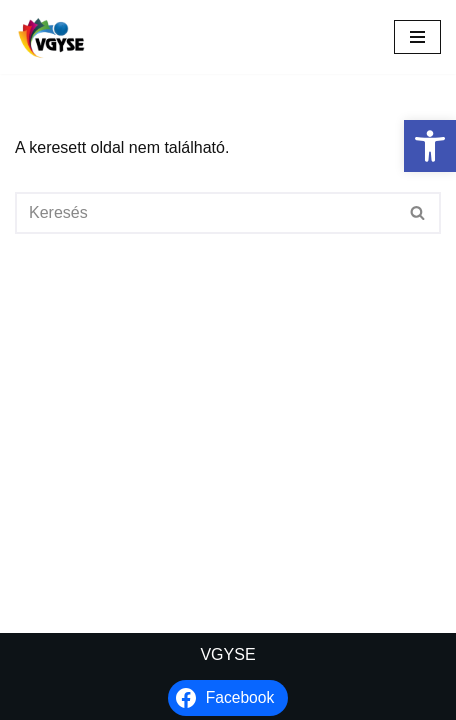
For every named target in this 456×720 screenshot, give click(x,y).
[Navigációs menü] (417, 37)
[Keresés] (205, 213)
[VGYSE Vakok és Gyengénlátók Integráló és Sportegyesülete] (51, 37)
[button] (430, 146)
